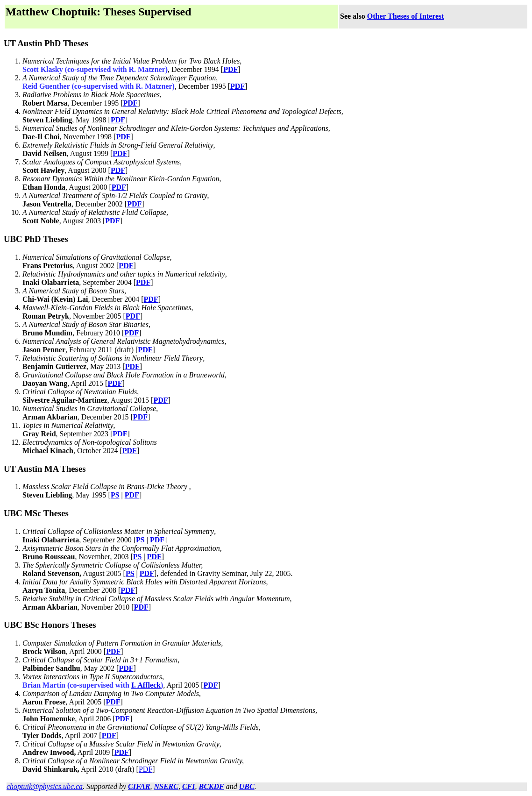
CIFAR (139, 786)
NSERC (166, 786)
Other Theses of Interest (406, 16)
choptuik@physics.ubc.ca (45, 786)
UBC (247, 786)
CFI (189, 786)
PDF (231, 69)
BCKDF (212, 786)
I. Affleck (146, 685)
